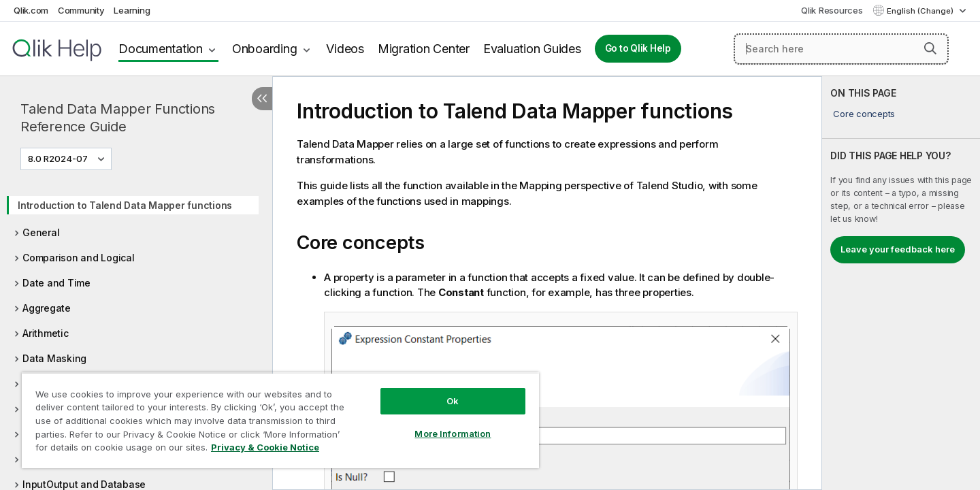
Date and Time (56, 283)
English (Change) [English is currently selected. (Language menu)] (921, 11)
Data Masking (54, 358)
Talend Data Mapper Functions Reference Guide (118, 118)
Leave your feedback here (898, 249)
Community (81, 10)
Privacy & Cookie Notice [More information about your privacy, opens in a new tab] (265, 447)
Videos (345, 49)
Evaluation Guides (532, 49)
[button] (930, 48)
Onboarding (265, 49)
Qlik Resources (832, 10)
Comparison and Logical (79, 258)
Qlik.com (31, 10)
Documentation (161, 49)
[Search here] (841, 49)
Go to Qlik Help (638, 48)
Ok (453, 401)
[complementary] (901, 283)
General (41, 232)
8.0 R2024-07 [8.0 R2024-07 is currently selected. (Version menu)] (59, 159)
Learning (132, 10)
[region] (280, 420)
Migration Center (424, 49)
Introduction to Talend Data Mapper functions (125, 205)
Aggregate (47, 308)
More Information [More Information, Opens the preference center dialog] (453, 434)
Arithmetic (46, 333)
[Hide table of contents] (262, 99)
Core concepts (864, 114)
